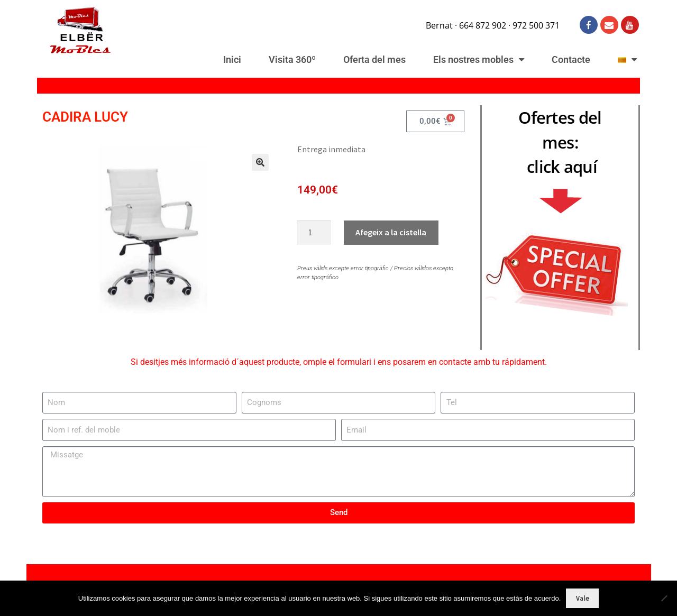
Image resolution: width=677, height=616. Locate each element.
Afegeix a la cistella (391, 232)
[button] (254, 167)
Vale (583, 598)
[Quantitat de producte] (314, 233)
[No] (664, 598)
